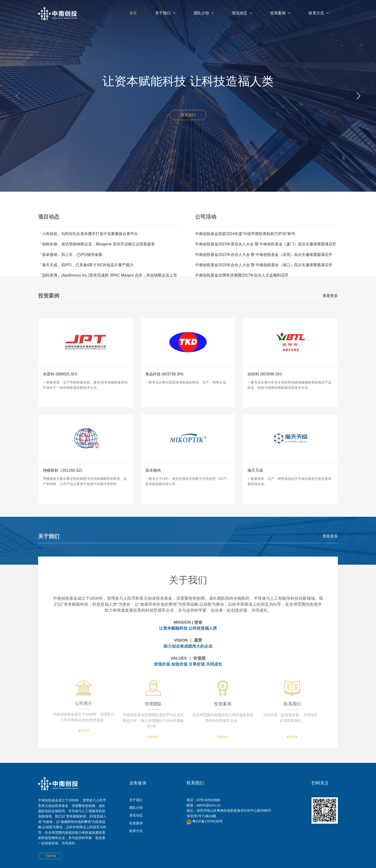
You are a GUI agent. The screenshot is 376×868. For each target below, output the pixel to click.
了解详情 (50, 856)
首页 (133, 13)
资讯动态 (242, 13)
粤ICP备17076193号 (205, 821)
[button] (358, 96)
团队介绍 (204, 13)
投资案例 (280, 13)
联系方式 (319, 13)
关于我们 (165, 13)
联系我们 (188, 115)
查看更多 (330, 302)
